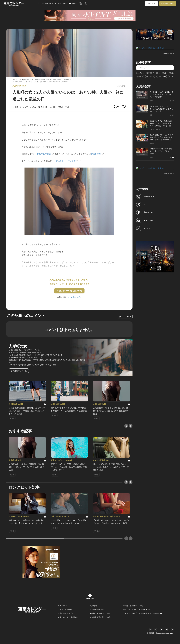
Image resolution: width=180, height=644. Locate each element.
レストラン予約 (46, 3)
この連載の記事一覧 (19, 371)
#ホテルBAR (162, 76)
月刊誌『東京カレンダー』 (133, 606)
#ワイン (140, 76)
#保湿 (164, 73)
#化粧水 (172, 73)
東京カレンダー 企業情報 (68, 617)
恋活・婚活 (61, 3)
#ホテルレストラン (152, 73)
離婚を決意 (96, 154)
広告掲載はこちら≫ (168, 53)
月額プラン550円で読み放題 (69, 291)
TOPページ (62, 606)
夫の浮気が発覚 (44, 154)
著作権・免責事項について (100, 613)
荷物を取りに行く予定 (66, 161)
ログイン (151, 4)
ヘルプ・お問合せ (65, 610)
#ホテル (140, 73)
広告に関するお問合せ (67, 613)
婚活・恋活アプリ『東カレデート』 (137, 610)
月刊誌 (73, 3)
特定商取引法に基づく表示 (100, 617)
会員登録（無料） (168, 3)
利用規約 (93, 606)
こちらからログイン (74, 297)
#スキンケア (173, 76)
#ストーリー (150, 76)
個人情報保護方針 (97, 610)
